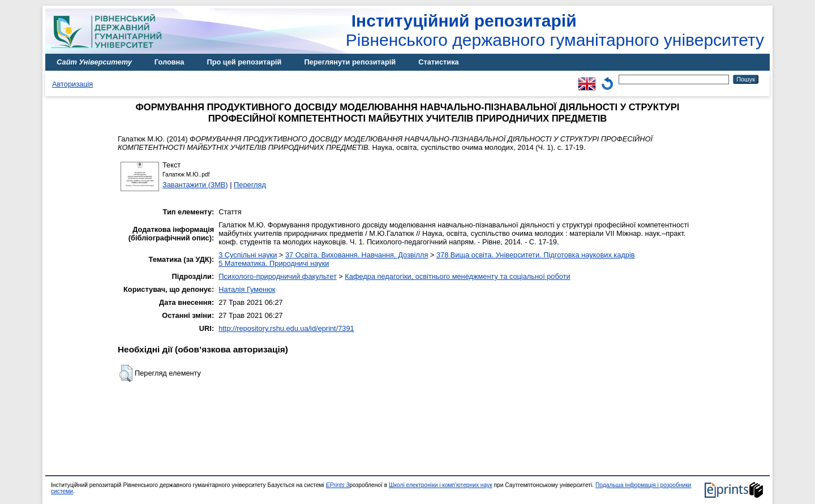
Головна (170, 62)
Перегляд (250, 185)
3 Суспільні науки (248, 255)
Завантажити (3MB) (195, 185)
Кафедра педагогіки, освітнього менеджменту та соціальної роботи (457, 276)
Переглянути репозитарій (350, 62)
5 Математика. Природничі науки (274, 263)
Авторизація (72, 84)
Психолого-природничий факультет (278, 276)
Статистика (439, 62)
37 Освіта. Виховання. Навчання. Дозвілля (357, 255)
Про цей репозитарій (244, 62)
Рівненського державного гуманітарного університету (555, 30)
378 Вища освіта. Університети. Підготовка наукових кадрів (536, 255)
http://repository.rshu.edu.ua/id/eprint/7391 (286, 328)
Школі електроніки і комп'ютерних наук (441, 485)
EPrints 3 (338, 485)
